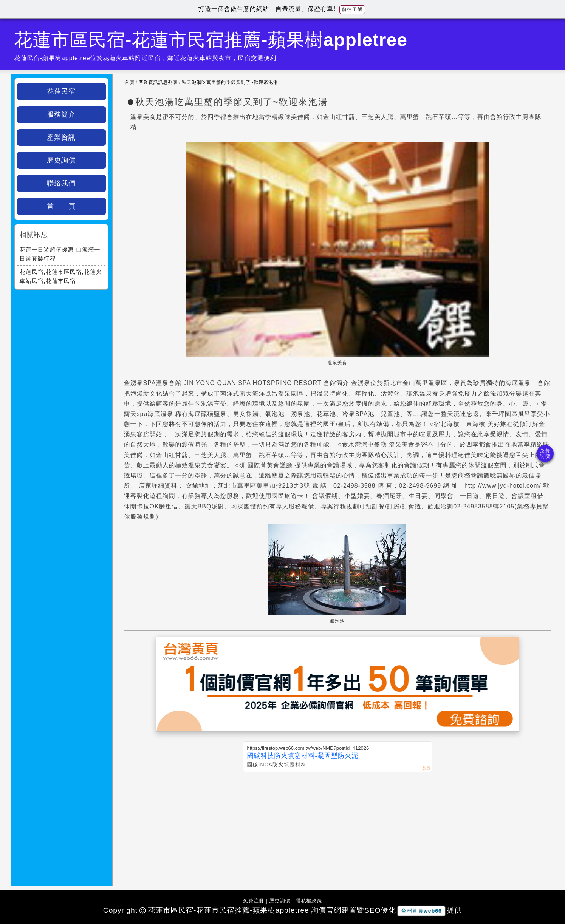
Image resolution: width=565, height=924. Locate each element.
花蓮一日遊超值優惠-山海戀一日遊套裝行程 (60, 254)
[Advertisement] (337, 829)
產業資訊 (61, 138)
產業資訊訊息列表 (158, 82)
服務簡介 (61, 114)
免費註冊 (254, 901)
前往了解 (352, 9)
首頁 (130, 82)
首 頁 (61, 206)
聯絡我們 (61, 183)
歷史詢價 (61, 160)
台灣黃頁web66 (421, 911)
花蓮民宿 (61, 91)
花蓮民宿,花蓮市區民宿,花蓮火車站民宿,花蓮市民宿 (61, 276)
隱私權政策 (309, 901)
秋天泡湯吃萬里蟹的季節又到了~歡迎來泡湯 (230, 82)
